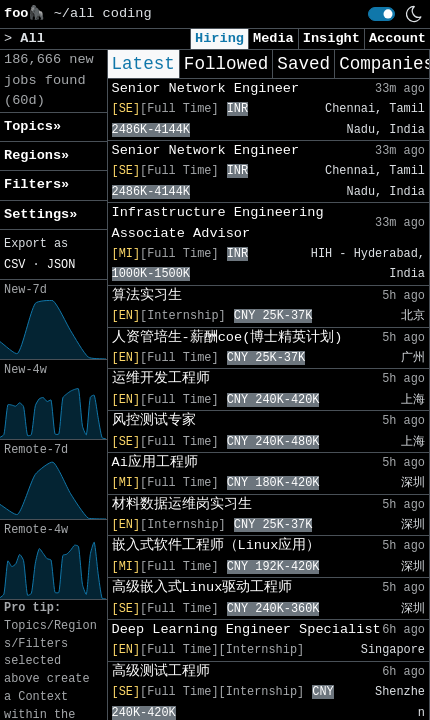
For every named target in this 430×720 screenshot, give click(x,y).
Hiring (219, 38)
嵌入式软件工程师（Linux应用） (216, 545)
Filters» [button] (36, 184)
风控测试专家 (154, 420)
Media (273, 38)
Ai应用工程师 (155, 462)
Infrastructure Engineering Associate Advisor (218, 222)
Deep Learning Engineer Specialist (246, 629)
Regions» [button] (36, 155)
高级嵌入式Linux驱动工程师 (202, 587)
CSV (14, 265)
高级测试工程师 (161, 671)
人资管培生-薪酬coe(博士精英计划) (227, 337)
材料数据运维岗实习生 (182, 504)
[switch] (381, 14)
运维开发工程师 (161, 378)
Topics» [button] (32, 126)
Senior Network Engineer (206, 88)
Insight (331, 38)
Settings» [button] (40, 214)
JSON (61, 265)
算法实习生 (147, 295)
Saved (303, 64)
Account (397, 38)
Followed (226, 64)
